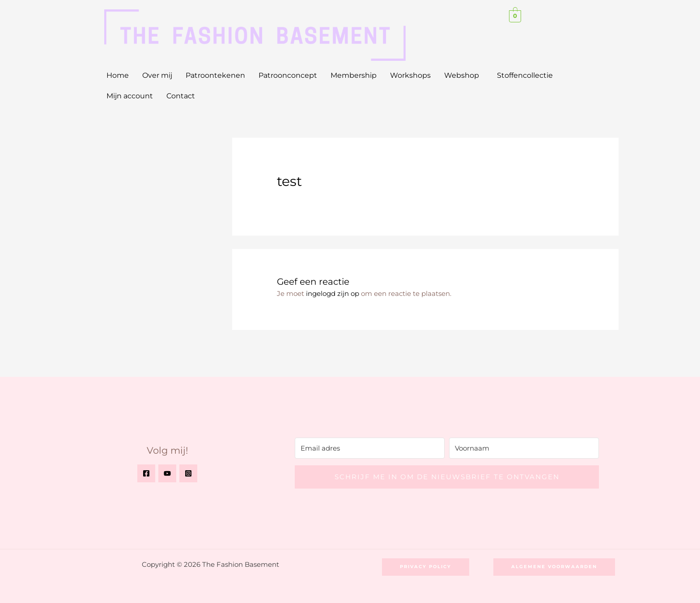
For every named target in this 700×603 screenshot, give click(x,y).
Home (118, 75)
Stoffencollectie (525, 75)
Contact (181, 96)
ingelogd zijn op (333, 293)
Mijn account (130, 96)
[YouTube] (167, 473)
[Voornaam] (524, 448)
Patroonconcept (288, 75)
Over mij (157, 75)
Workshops (410, 75)
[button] (464, 76)
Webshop (462, 75)
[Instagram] (188, 473)
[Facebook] (146, 473)
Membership (354, 75)
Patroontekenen (215, 75)
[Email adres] (370, 448)
